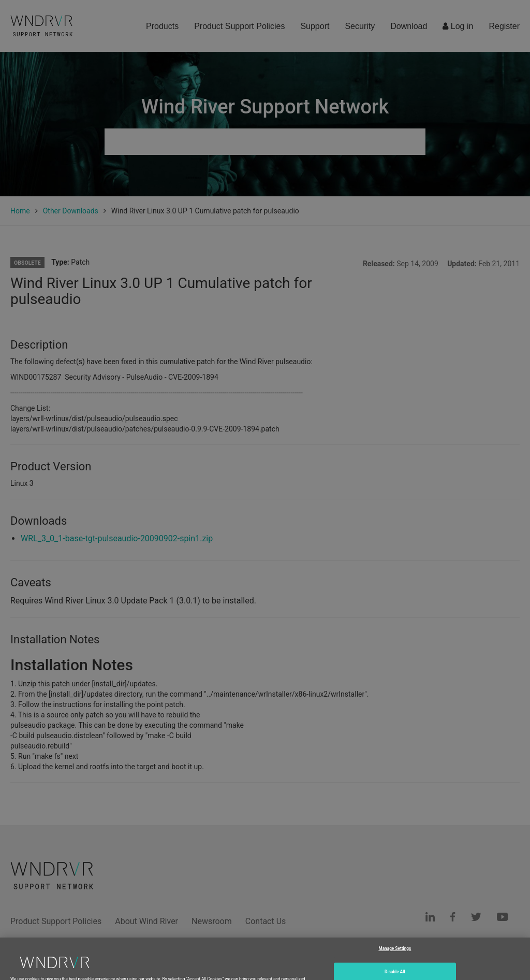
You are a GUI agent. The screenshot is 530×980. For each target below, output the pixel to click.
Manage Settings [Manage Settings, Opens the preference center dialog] (395, 955)
